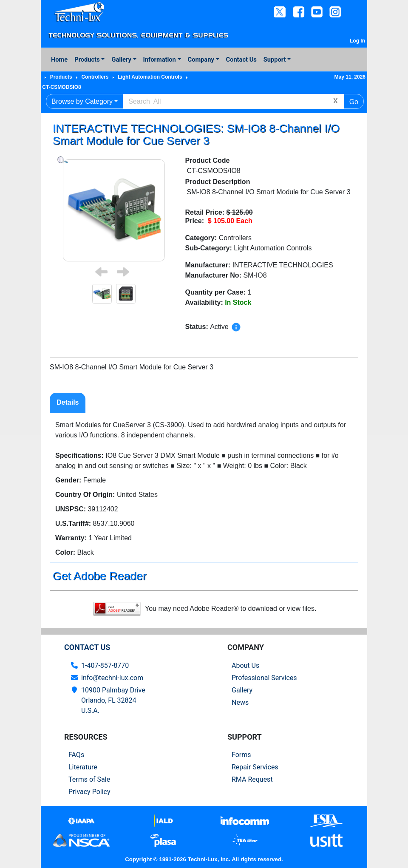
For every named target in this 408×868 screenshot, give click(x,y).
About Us (245, 665)
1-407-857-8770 (105, 665)
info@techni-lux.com (112, 678)
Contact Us (241, 60)
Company (201, 60)
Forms (241, 755)
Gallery (121, 60)
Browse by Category (82, 101)
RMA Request (252, 779)
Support (275, 60)
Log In (357, 41)
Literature (83, 767)
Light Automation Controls (150, 77)
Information (160, 60)
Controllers (95, 77)
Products (87, 60)
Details (68, 402)
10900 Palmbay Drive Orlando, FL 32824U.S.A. (113, 700)
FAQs (76, 755)
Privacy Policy (89, 792)
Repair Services (255, 767)
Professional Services (264, 678)
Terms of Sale (89, 779)
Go (354, 102)
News (240, 702)
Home (59, 60)
